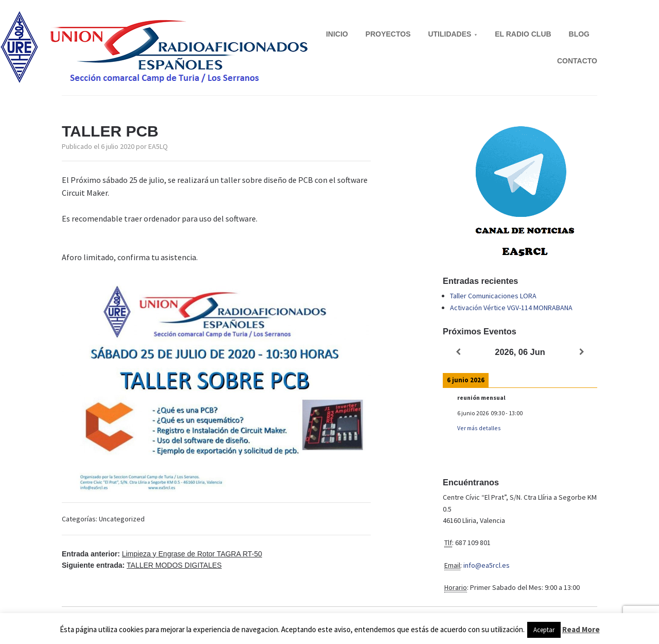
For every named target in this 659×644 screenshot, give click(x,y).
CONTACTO (577, 61)
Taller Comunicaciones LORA (493, 296)
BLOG (579, 34)
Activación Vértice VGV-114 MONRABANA (511, 308)
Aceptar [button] (544, 630)
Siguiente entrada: (142, 565)
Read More (581, 629)
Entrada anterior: (162, 554)
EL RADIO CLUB (523, 34)
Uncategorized (122, 519)
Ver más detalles (479, 428)
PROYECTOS (388, 34)
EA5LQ (158, 146)
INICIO (337, 34)
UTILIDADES (449, 34)
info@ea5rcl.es (487, 565)
